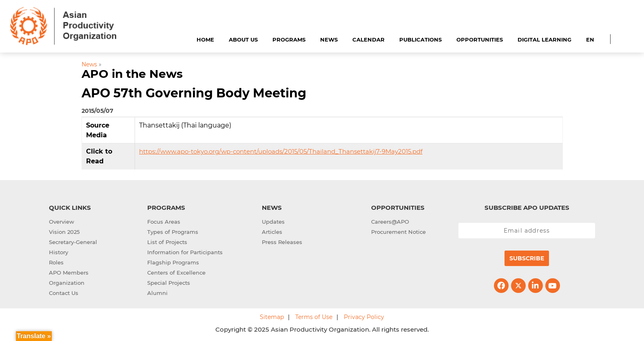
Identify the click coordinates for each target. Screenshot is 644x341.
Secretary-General (73, 242)
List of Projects (167, 242)
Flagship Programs (173, 262)
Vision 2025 (64, 232)
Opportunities (480, 40)
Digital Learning (544, 40)
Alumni (157, 293)
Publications (420, 40)
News (329, 40)
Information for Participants (185, 252)
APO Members (69, 273)
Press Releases (282, 242)
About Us (243, 40)
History (59, 252)
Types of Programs (173, 232)
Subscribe (527, 258)
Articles (272, 232)
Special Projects (169, 283)
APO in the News (132, 74)
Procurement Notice (398, 232)
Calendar (368, 40)
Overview (62, 222)
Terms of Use (314, 317)
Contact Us (64, 293)
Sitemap (272, 317)
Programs (289, 40)
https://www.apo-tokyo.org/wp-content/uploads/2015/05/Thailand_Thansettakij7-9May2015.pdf (281, 151)
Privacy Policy (364, 317)
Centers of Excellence (176, 273)
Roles (56, 262)
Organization (67, 283)
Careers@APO (390, 222)
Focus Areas (164, 222)
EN (590, 40)
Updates (273, 222)
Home (205, 40)
